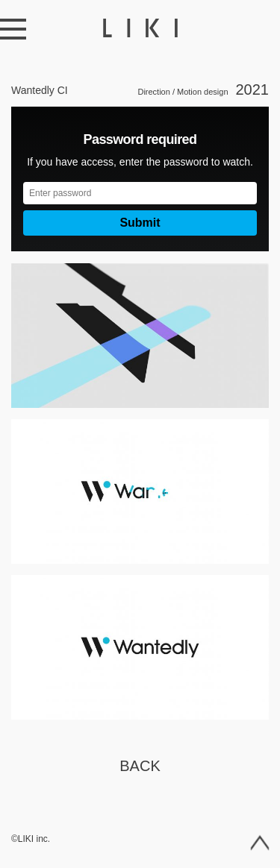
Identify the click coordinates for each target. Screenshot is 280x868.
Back (140, 766)
